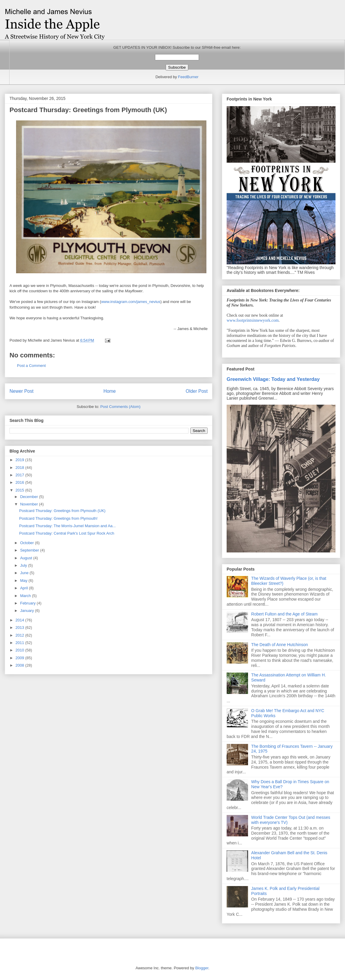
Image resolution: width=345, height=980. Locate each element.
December (30, 497)
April (25, 588)
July (24, 565)
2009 (20, 658)
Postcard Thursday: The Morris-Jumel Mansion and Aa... (67, 526)
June (25, 573)
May (24, 581)
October (28, 543)
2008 (20, 665)
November (30, 504)
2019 (20, 460)
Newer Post (22, 391)
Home (110, 391)
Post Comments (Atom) (120, 407)
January (28, 611)
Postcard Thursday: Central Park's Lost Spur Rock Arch (66, 533)
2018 (20, 468)
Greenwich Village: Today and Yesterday (273, 379)
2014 (20, 620)
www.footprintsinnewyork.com (253, 320)
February (29, 603)
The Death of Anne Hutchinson (280, 645)
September (30, 550)
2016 (20, 482)
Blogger (202, 968)
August (27, 558)
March (26, 596)
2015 (20, 490)
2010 (20, 650)
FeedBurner (188, 77)
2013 (20, 628)
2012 (20, 635)
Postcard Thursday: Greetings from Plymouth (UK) (62, 511)
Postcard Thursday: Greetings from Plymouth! (58, 518)
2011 (20, 643)
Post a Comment (31, 366)
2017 (20, 475)
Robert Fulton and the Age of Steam (284, 614)
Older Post (197, 391)
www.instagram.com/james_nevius (131, 302)
